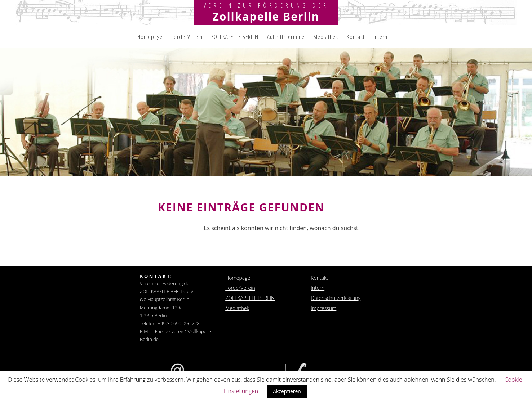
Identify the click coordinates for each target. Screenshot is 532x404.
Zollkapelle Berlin (266, 16)
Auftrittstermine (286, 37)
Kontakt (356, 37)
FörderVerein (187, 37)
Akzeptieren (287, 391)
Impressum (323, 308)
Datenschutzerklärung (336, 298)
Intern (380, 37)
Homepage (150, 37)
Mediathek (326, 37)
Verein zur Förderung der (266, 5)
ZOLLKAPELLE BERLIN (235, 37)
